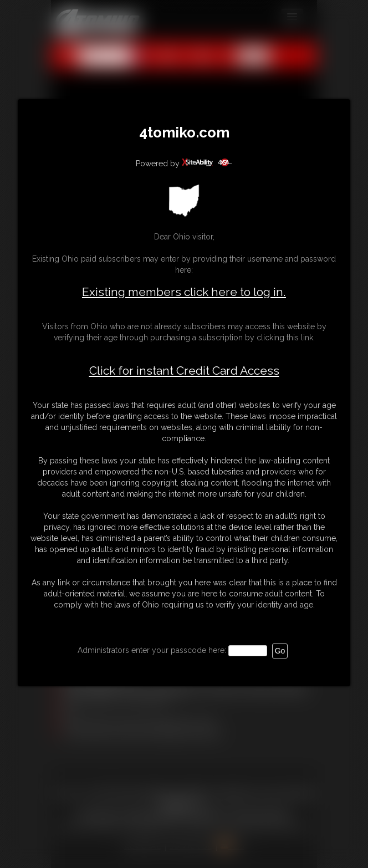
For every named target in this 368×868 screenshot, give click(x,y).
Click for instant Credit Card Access (184, 371)
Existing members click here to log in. (184, 292)
